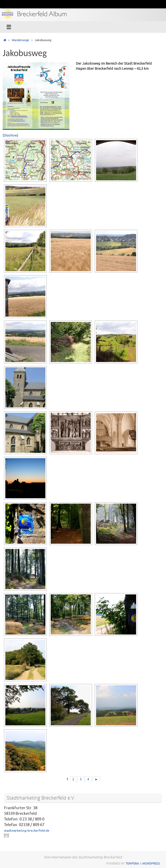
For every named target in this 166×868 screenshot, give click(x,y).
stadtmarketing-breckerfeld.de (27, 831)
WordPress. (151, 863)
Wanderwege (20, 40)
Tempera (132, 863)
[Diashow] (10, 135)
